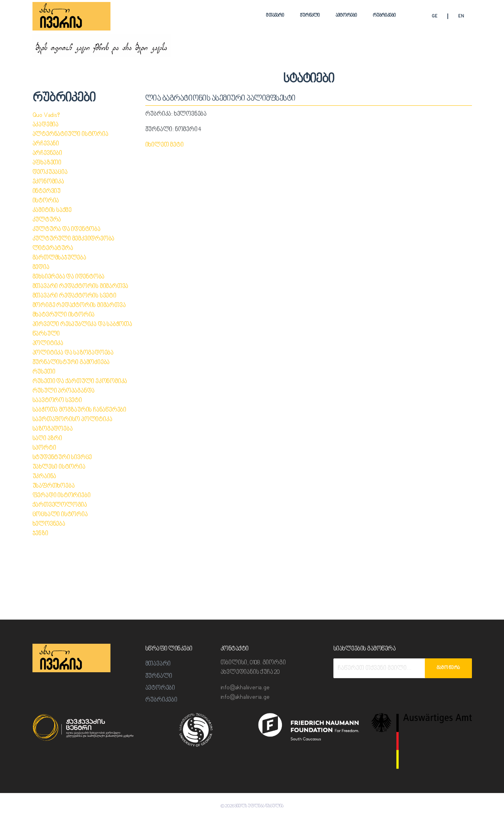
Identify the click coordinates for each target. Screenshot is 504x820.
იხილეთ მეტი (165, 145)
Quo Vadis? (46, 115)
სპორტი (44, 448)
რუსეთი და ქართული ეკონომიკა (80, 382)
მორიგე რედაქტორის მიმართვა (79, 306)
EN (461, 16)
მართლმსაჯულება (59, 258)
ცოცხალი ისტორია (60, 515)
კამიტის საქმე (52, 211)
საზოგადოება (53, 429)
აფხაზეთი (47, 163)
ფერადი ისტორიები (62, 496)
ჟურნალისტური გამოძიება (71, 363)
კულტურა (47, 220)
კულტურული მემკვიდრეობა (74, 239)
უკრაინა (45, 477)
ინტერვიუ (47, 192)
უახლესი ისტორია (59, 467)
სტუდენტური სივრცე (62, 458)
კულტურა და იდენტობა (67, 230)
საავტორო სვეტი (57, 401)
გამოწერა (448, 668)
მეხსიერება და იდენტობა (69, 277)
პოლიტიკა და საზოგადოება (73, 353)
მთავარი (275, 16)
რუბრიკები (384, 16)
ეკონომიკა (48, 182)
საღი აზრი (47, 439)
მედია (41, 268)
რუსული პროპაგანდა (64, 391)
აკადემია (46, 125)
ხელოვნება (49, 524)
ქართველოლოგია (60, 505)
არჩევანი (46, 144)
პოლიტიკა (48, 344)
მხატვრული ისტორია (64, 315)
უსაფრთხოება (54, 486)
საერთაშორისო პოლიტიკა (72, 420)
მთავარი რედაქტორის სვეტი (74, 296)
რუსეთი (44, 372)
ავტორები (346, 16)
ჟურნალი (310, 16)
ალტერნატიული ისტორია (70, 134)
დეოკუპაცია (50, 173)
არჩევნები (47, 154)
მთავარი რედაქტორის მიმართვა (81, 287)
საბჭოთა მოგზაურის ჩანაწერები (79, 410)
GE (435, 16)
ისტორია (46, 201)
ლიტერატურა (53, 249)
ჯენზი (40, 534)
